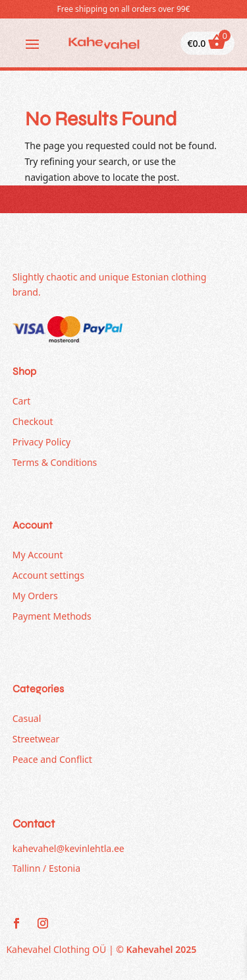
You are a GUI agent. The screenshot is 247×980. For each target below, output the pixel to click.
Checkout (33, 421)
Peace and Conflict (52, 759)
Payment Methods (52, 616)
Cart (22, 401)
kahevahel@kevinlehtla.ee (69, 848)
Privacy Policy (41, 442)
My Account (38, 555)
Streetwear (36, 739)
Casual (27, 718)
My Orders (35, 596)
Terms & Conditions (55, 462)
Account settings (48, 575)
